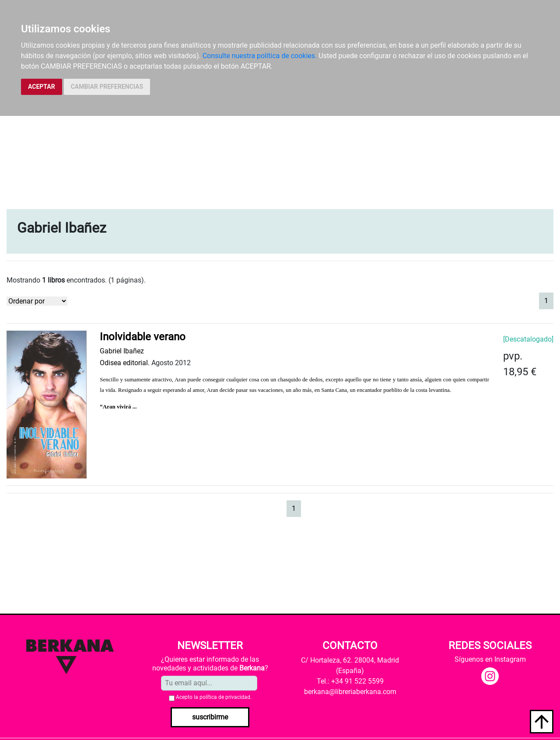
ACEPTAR (42, 87)
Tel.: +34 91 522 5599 (350, 681)
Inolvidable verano (143, 337)
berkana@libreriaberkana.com (350, 692)
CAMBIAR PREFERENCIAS (107, 87)
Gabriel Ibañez (122, 351)
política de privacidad (225, 697)
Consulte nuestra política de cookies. (260, 56)
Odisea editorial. (125, 363)
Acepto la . (214, 697)
